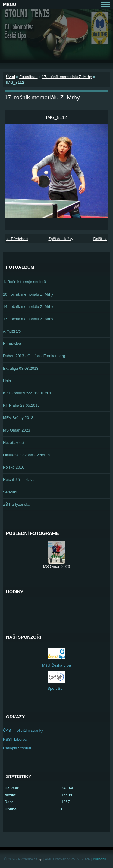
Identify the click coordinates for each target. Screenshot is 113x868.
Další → (100, 239)
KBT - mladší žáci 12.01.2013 (28, 393)
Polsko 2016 (14, 467)
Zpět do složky (61, 239)
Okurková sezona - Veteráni (27, 455)
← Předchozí (17, 239)
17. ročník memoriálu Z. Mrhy (67, 77)
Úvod (11, 77)
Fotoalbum (28, 77)
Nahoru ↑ (101, 859)
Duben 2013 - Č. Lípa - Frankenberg (34, 356)
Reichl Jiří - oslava (19, 479)
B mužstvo (12, 344)
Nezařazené (13, 443)
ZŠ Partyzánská (17, 504)
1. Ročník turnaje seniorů (24, 282)
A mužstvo (12, 331)
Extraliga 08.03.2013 (21, 368)
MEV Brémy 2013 (18, 418)
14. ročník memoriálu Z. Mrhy (28, 307)
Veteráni (10, 492)
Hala (7, 381)
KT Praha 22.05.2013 (21, 405)
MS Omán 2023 (17, 430)
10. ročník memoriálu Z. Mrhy (28, 294)
